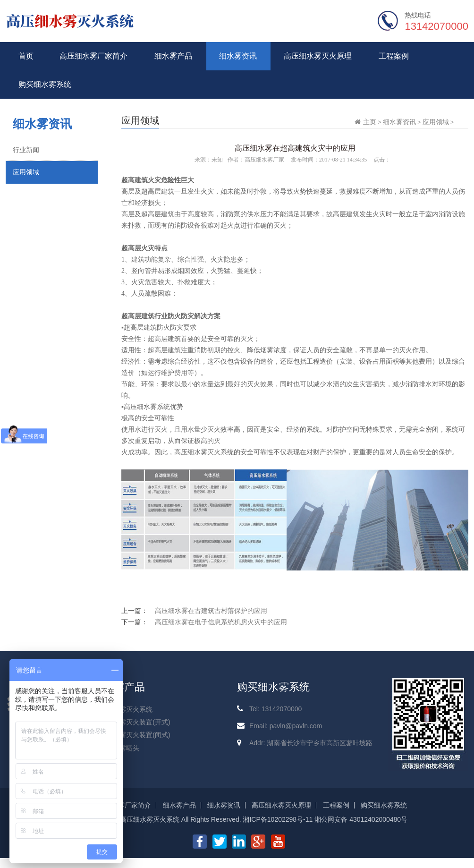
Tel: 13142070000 (275, 709)
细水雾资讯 (238, 56)
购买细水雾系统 (45, 84)
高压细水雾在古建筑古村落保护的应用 (211, 611)
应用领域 (26, 172)
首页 (26, 56)
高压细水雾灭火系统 (123, 709)
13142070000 (436, 26)
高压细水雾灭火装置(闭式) (131, 735)
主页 (370, 122)
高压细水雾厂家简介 (93, 56)
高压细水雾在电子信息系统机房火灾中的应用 (221, 622)
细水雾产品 (173, 56)
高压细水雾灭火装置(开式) (131, 722)
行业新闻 (26, 150)
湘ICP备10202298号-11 (278, 819)
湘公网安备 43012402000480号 (361, 819)
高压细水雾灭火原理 (318, 56)
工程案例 (394, 56)
